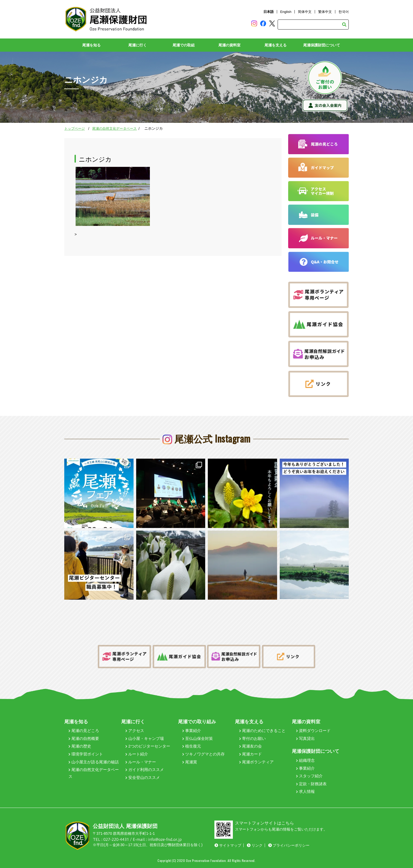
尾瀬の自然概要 (84, 738)
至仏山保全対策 (198, 738)
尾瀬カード (250, 754)
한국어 (344, 12)
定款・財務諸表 (311, 784)
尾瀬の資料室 (229, 45)
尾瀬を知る (91, 45)
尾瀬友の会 (250, 746)
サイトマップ (228, 845)
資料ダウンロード (313, 731)
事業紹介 (192, 731)
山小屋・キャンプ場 (145, 738)
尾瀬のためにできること (262, 731)
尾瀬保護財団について (322, 45)
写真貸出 (305, 738)
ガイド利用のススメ (145, 770)
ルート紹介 (137, 754)
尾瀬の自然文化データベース (114, 128)
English (286, 12)
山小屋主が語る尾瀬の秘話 (94, 762)
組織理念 (305, 760)
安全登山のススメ (143, 777)
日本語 (269, 12)
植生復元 (192, 746)
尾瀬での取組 (184, 45)
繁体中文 (325, 12)
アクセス (135, 731)
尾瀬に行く (137, 45)
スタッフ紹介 (309, 776)
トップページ (75, 128)
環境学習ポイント (86, 754)
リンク (255, 845)
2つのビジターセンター (148, 746)
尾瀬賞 (190, 762)
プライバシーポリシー (289, 845)
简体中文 (305, 12)
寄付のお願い (252, 738)
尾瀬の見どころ (84, 731)
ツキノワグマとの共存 (203, 754)
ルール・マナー (141, 762)
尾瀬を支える (276, 45)
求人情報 (305, 791)
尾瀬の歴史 (80, 746)
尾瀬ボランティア (256, 762)
